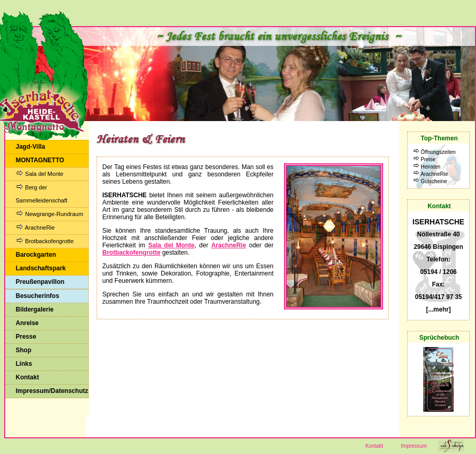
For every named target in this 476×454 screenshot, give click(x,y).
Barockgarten (36, 255)
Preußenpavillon (40, 282)
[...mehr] (438, 309)
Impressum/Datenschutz (52, 391)
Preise (428, 159)
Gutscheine (434, 181)
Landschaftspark (41, 268)
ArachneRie (35, 227)
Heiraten (431, 167)
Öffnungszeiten (438, 152)
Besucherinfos (37, 296)
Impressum (414, 446)
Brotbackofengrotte (45, 241)
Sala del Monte (39, 174)
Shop (23, 350)
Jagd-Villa (30, 147)
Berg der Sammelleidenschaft (41, 194)
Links (24, 364)
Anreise (27, 323)
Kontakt (27, 377)
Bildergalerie (35, 309)
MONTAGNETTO (40, 160)
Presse (26, 337)
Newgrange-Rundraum (49, 214)
